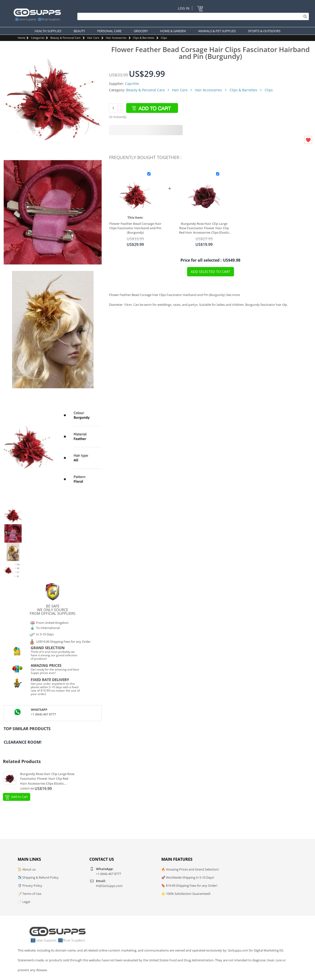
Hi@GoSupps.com (109, 886)
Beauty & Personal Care (65, 38)
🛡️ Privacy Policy (30, 886)
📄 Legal (24, 902)
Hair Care (93, 38)
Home (21, 38)
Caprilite (132, 84)
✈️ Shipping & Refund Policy (38, 877)
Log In (184, 8)
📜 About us (27, 869)
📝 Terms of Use (29, 894)
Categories (38, 38)
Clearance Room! (23, 742)
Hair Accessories (116, 38)
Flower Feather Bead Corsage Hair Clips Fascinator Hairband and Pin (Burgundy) (135, 228)
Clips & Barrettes (144, 38)
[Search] (192, 16)
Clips (164, 38)
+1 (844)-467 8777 (43, 714)
